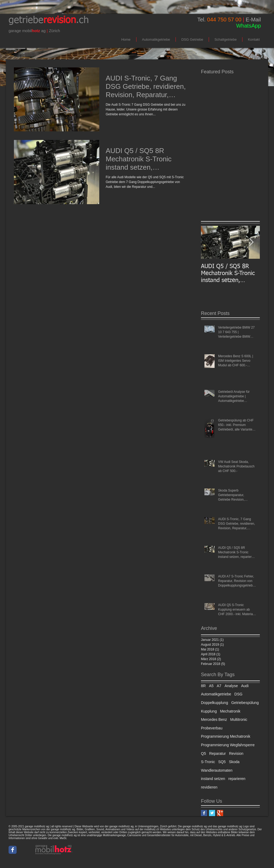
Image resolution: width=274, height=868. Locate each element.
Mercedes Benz (214, 719)
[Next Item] (251, 242)
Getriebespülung (245, 703)
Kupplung (209, 711)
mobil (27, 31)
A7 (219, 686)
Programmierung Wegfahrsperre (228, 745)
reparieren (237, 779)
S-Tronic (208, 762)
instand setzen (213, 779)
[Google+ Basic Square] (220, 813)
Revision (236, 753)
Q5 (203, 753)
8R (203, 686)
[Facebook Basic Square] (204, 813)
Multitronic (239, 719)
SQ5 (222, 762)
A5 (211, 686)
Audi (245, 686)
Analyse (231, 686)
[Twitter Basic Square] (212, 813)
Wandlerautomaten (217, 770)
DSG (238, 694)
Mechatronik (230, 711)
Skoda (234, 762)
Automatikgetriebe (216, 694)
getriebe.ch (49, 20)
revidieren (209, 787)
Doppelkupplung (214, 703)
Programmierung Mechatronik (226, 736)
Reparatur (218, 753)
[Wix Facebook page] (13, 850)
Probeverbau (212, 728)
